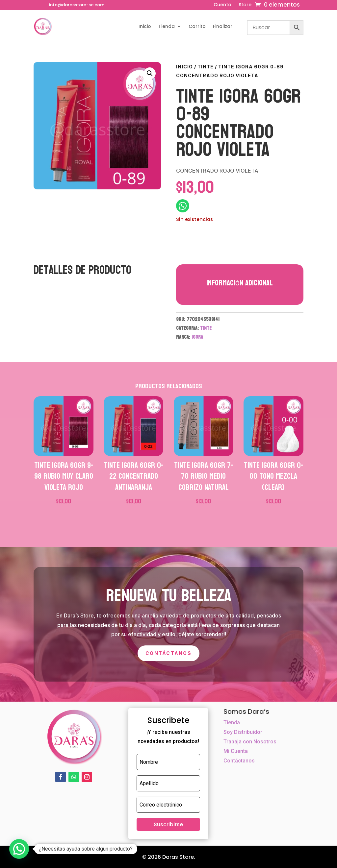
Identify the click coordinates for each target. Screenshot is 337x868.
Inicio (145, 26)
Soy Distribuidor (243, 732)
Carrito (197, 26)
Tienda (167, 26)
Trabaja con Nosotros (250, 742)
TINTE (206, 67)
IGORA (197, 337)
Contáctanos (168, 653)
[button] (150, 73)
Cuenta (222, 5)
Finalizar (223, 26)
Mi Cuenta (236, 751)
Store (245, 5)
